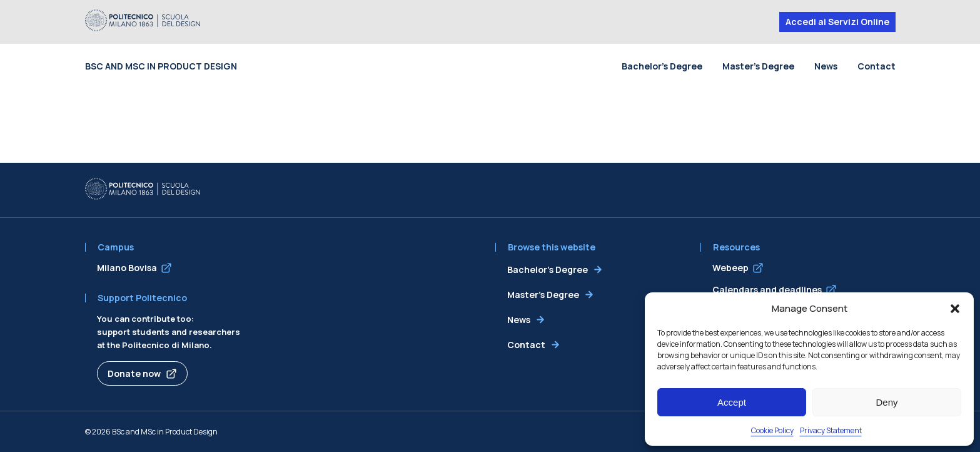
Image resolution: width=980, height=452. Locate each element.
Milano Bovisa (127, 268)
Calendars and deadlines (767, 290)
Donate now (134, 373)
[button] (955, 309)
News (826, 66)
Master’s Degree (758, 66)
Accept (732, 402)
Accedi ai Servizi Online (837, 22)
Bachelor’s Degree (662, 66)
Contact (876, 66)
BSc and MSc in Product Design (161, 66)
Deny (887, 402)
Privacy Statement (831, 430)
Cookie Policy (772, 430)
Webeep (730, 268)
